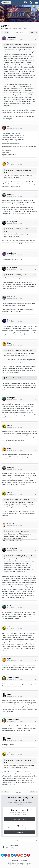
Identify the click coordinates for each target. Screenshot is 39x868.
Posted (15, 39)
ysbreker (5, 28)
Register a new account (20, 819)
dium (9, 694)
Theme (15, 861)
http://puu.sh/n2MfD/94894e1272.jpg (13, 135)
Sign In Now (20, 832)
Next (32, 32)
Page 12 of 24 (20, 33)
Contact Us (23, 861)
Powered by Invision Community (20, 865)
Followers (18, 840)
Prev (6, 32)
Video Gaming (22, 28)
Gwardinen (11, 297)
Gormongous (12, 222)
